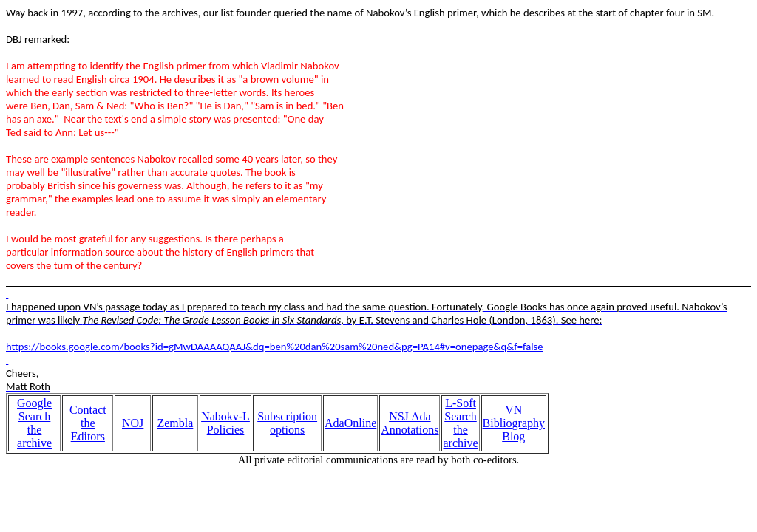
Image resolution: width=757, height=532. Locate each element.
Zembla (175, 423)
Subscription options (287, 423)
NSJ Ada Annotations (410, 423)
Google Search (34, 410)
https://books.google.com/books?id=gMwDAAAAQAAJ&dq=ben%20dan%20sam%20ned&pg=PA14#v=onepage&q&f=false (275, 347)
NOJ (133, 423)
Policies (226, 430)
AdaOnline (350, 423)
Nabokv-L (225, 416)
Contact (88, 410)
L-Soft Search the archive (460, 423)
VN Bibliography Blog (514, 423)
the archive (34, 436)
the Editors (88, 430)
